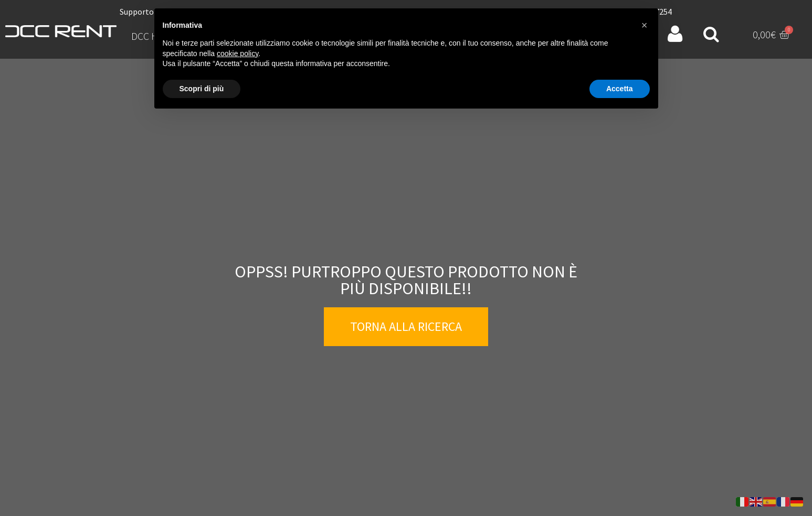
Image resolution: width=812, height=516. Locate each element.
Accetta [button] (620, 89)
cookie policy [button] (238, 53)
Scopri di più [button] (202, 89)
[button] (645, 25)
